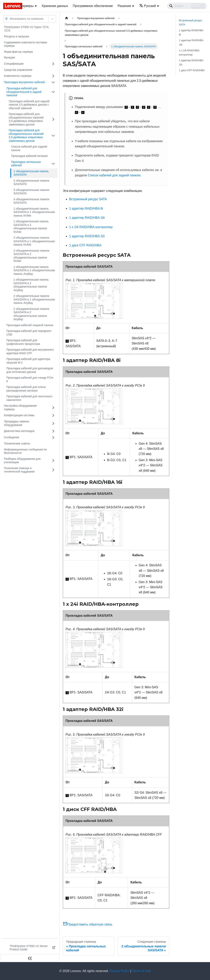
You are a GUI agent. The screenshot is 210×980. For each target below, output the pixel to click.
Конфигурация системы (19, 415)
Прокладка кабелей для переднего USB (29, 333)
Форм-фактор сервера (18, 52)
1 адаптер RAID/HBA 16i (87, 218)
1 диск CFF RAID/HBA (85, 245)
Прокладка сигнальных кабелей (26, 164)
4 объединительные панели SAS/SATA (31, 201)
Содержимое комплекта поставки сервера (26, 44)
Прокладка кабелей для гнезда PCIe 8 (30, 379)
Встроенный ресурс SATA (88, 199)
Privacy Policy (120, 971)
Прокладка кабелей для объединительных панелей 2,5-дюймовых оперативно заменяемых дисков (26, 136)
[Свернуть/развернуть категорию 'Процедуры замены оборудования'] (53, 423)
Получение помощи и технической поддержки (19, 470)
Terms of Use (141, 971)
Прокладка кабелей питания (29, 156)
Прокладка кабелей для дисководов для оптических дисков (30, 370)
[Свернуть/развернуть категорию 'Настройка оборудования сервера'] (53, 408)
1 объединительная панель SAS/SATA (31, 173)
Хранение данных (55, 6)
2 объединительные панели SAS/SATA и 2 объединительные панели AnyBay (31, 314)
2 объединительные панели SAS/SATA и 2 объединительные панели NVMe (31, 256)
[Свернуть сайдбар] (30, 958)
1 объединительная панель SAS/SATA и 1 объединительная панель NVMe (34, 212)
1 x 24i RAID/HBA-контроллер (91, 227)
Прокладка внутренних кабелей (24, 82)
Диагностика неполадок (19, 431)
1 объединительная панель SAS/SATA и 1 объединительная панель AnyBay (34, 270)
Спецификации (14, 64)
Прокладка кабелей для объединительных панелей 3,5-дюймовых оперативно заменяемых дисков (26, 119)
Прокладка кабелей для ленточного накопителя (29, 398)
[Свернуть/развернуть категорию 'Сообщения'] (53, 437)
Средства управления (18, 70)
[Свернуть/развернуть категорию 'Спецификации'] (53, 64)
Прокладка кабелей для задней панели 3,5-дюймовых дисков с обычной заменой (29, 105)
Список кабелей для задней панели (29, 148)
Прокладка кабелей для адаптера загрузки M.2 (28, 361)
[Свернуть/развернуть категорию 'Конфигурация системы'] (53, 415)
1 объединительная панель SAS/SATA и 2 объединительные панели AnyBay (31, 285)
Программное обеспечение (93, 6)
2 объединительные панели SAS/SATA (31, 182)
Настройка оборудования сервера (20, 407)
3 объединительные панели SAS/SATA (31, 192)
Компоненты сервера (18, 76)
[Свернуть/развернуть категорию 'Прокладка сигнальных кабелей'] (53, 164)
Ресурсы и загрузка (16, 36)
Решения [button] (124, 6)
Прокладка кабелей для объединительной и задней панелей (24, 92)
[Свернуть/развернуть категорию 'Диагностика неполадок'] (53, 431)
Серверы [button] (27, 6)
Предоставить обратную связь (88, 924)
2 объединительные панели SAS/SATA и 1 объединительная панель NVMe (34, 241)
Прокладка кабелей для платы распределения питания (26, 389)
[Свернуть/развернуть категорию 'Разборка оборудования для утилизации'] (53, 461)
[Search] (187, 6)
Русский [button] (147, 6)
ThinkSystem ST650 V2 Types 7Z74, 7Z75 (27, 29)
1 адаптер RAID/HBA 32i (87, 236)
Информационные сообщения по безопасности (25, 451)
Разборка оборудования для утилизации (22, 461)
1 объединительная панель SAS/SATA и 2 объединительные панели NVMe (31, 227)
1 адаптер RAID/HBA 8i (86, 209)
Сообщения (12, 437)
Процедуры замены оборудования (17, 423)
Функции (9, 57)
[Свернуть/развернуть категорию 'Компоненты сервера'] (53, 76)
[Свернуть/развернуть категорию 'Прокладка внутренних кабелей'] (53, 82)
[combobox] (10, 19)
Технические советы (17, 443)
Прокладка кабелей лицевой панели (30, 325)
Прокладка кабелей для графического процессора (23, 342)
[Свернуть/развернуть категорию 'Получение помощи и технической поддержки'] (53, 470)
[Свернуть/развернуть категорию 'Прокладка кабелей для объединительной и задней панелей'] (53, 92)
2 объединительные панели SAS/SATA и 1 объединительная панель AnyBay (34, 299)
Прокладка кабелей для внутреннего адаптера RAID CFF (30, 351)
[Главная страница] (67, 18)
